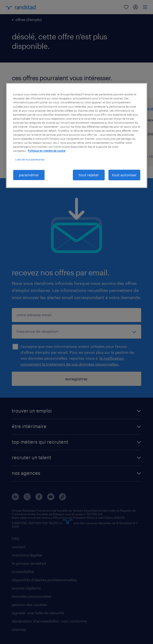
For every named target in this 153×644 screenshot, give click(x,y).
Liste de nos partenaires (30, 159)
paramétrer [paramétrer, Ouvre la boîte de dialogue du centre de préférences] (29, 175)
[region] (77, 135)
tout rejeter (89, 175)
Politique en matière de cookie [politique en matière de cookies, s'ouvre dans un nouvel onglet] (47, 151)
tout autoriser (124, 175)
